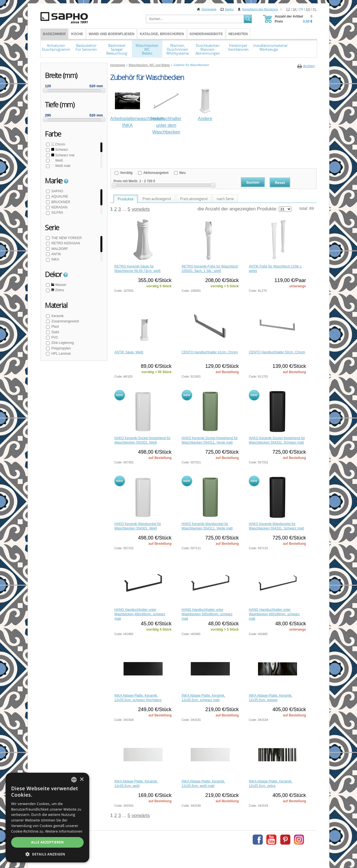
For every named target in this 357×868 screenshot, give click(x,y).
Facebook (258, 840)
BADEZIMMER (54, 34)
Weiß (57, 161)
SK (295, 9)
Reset (280, 183)
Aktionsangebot (156, 173)
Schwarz (59, 150)
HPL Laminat (61, 354)
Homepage (209, 9)
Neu (182, 173)
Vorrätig (126, 173)
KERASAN (59, 207)
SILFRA (57, 213)
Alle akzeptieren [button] (47, 842)
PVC (54, 337)
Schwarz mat (62, 155)
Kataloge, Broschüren (162, 34)
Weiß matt (60, 166)
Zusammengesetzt (65, 321)
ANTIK (56, 254)
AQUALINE (59, 196)
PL (315, 9)
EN (308, 9)
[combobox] (74, 780)
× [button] (82, 780)
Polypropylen (61, 348)
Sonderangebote (206, 34)
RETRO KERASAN (65, 243)
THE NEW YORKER (66, 238)
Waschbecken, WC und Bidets (149, 65)
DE (301, 9)
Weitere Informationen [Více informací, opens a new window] (64, 831)
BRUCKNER (60, 202)
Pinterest (285, 840)
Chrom (58, 144)
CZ (288, 9)
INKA (55, 259)
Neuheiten (238, 34)
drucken (309, 66)
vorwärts (141, 209)
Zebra (57, 290)
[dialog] (47, 818)
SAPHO (57, 191)
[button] (47, 854)
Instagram (299, 840)
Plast (55, 327)
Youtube (271, 840)
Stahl (55, 332)
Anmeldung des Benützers (260, 9)
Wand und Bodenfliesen (111, 34)
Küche (77, 34)
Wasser (58, 285)
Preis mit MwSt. (126, 181)
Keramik (57, 316)
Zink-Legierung (62, 343)
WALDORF (59, 249)
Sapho (229, 9)
